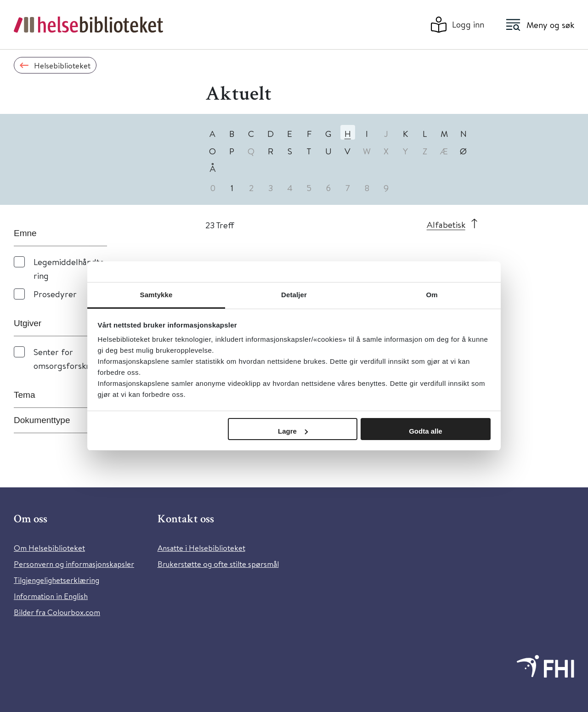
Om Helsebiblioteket (49, 548)
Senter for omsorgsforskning (68, 359)
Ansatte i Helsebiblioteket (201, 548)
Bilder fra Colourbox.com (57, 612)
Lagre (293, 431)
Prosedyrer (55, 294)
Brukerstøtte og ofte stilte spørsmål (218, 564)
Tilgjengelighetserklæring (57, 580)
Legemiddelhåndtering (69, 268)
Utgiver (28, 323)
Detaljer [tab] (294, 295)
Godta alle (426, 431)
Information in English (51, 596)
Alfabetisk (446, 224)
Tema (24, 395)
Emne (25, 233)
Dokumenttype (42, 420)
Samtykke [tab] (156, 295)
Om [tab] (432, 295)
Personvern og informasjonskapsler (74, 564)
